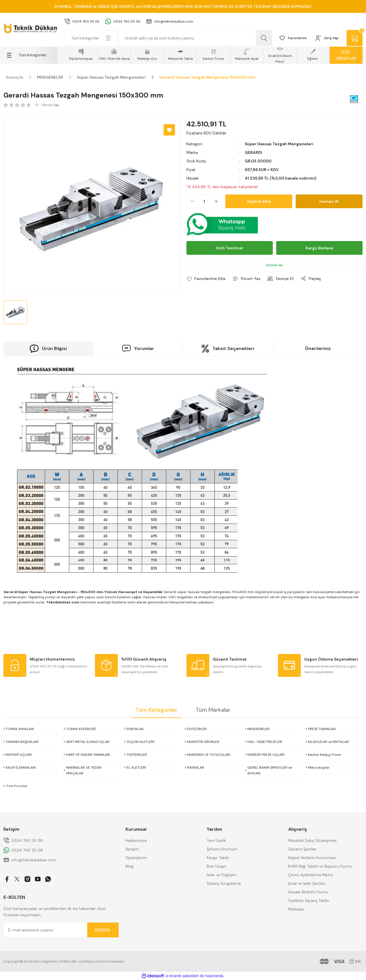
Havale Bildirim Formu (308, 892)
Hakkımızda (136, 840)
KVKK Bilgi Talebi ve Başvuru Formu (320, 866)
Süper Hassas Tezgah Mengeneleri (279, 144)
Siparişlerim (136, 858)
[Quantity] (204, 201)
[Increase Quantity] (218, 201)
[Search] (195, 38)
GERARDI (253, 152)
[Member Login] (327, 38)
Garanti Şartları (302, 849)
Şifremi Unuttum (222, 849)
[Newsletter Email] (61, 930)
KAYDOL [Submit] (103, 930)
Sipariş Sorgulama (224, 883)
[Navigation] (30, 55)
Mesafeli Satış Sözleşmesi (312, 840)
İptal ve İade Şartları (307, 883)
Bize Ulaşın (216, 866)
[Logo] (30, 27)
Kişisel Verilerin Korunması (312, 858)
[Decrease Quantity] (190, 201)
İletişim (132, 849)
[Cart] (355, 38)
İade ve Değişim (221, 875)
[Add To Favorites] (169, 130)
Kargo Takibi (218, 858)
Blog (130, 866)
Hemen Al (329, 201)
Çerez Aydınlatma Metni (311, 875)
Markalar (296, 909)
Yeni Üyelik (216, 840)
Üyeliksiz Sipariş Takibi (309, 901)
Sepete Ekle (259, 201)
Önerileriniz (318, 348)
